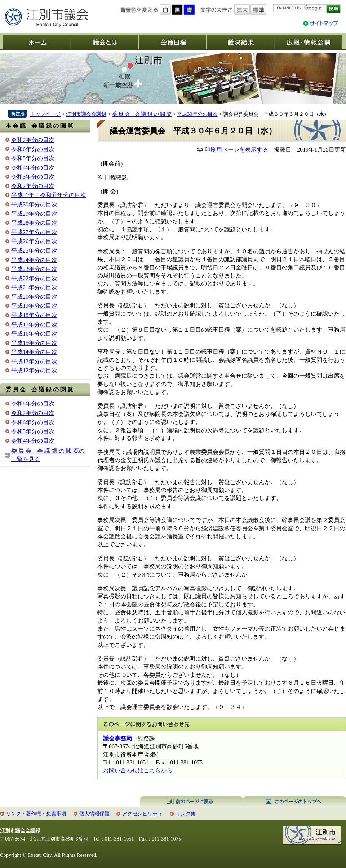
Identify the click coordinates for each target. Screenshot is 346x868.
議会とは (105, 42)
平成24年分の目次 (34, 260)
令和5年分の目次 (33, 158)
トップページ (45, 114)
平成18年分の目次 (34, 315)
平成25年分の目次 (34, 251)
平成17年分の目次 (34, 325)
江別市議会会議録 (86, 114)
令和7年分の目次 (33, 140)
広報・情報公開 (308, 42)
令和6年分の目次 (33, 149)
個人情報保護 (94, 814)
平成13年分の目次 (34, 361)
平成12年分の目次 (34, 370)
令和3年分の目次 (33, 177)
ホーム (37, 42)
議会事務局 (117, 738)
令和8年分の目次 (33, 404)
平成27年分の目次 (34, 232)
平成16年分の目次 (34, 334)
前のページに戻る (192, 802)
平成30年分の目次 (197, 114)
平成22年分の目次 (34, 278)
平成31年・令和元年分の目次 (49, 195)
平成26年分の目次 (34, 241)
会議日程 (172, 42)
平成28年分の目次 (34, 223)
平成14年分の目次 (34, 352)
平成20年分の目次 (34, 297)
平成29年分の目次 (34, 214)
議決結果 (240, 42)
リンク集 (186, 814)
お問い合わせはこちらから (138, 770)
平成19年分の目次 (34, 306)
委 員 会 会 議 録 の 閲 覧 (142, 114)
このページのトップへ (295, 802)
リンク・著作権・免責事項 (36, 814)
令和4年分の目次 (33, 168)
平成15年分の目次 (34, 343)
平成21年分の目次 (34, 287)
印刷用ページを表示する (236, 150)
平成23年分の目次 (34, 269)
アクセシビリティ (142, 814)
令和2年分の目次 (33, 186)
